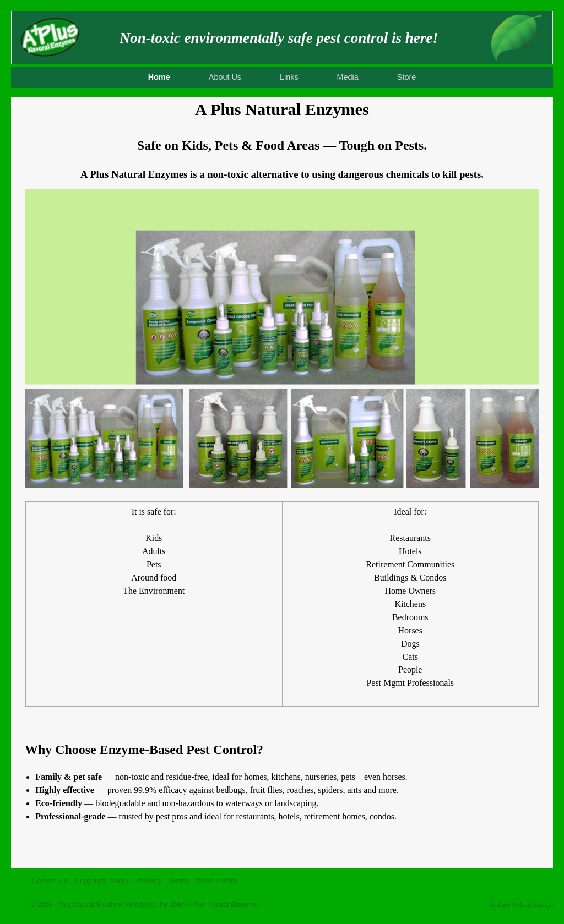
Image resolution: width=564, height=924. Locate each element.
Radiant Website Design (521, 905)
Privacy (149, 881)
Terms (179, 881)
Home (159, 77)
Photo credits (217, 881)
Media (348, 77)
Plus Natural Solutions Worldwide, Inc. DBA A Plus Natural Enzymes (158, 905)
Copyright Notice (102, 881)
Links (289, 77)
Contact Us (50, 881)
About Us (225, 77)
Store (406, 77)
